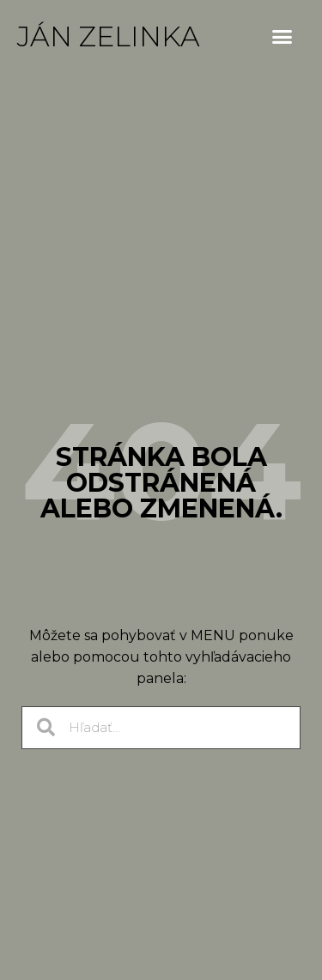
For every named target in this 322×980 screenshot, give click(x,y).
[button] (283, 37)
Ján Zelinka (109, 36)
